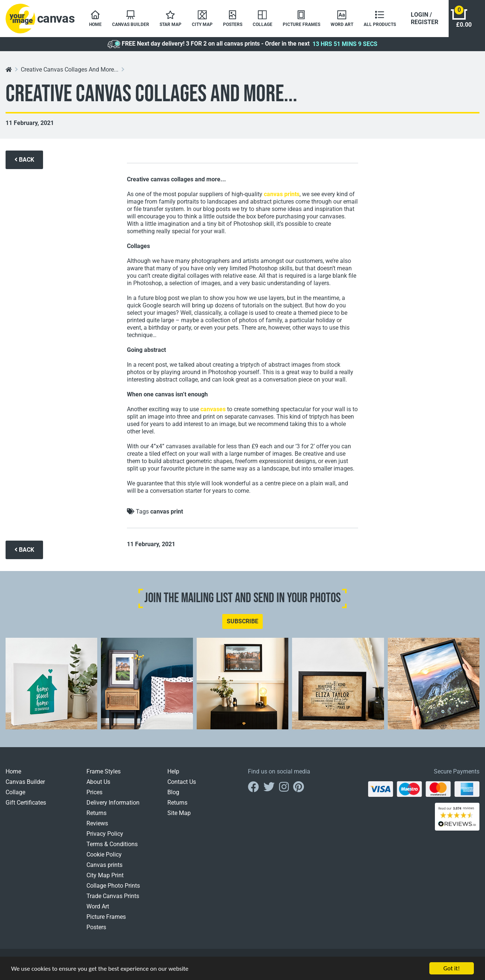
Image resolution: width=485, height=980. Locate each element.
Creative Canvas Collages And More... (70, 70)
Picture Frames (106, 917)
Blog (173, 792)
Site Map (179, 813)
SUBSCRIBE (242, 621)
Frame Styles (104, 771)
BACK (24, 160)
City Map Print (105, 875)
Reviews (97, 823)
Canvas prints (104, 865)
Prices (94, 792)
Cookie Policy (104, 854)
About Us (98, 782)
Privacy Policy (105, 834)
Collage (15, 792)
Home (13, 771)
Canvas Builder (25, 782)
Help (173, 771)
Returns (96, 813)
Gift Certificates (26, 803)
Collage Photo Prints (113, 886)
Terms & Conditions (112, 844)
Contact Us (182, 782)
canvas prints (282, 194)
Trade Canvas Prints (113, 896)
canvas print (167, 512)
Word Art (98, 906)
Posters (96, 927)
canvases (213, 409)
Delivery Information (113, 803)
